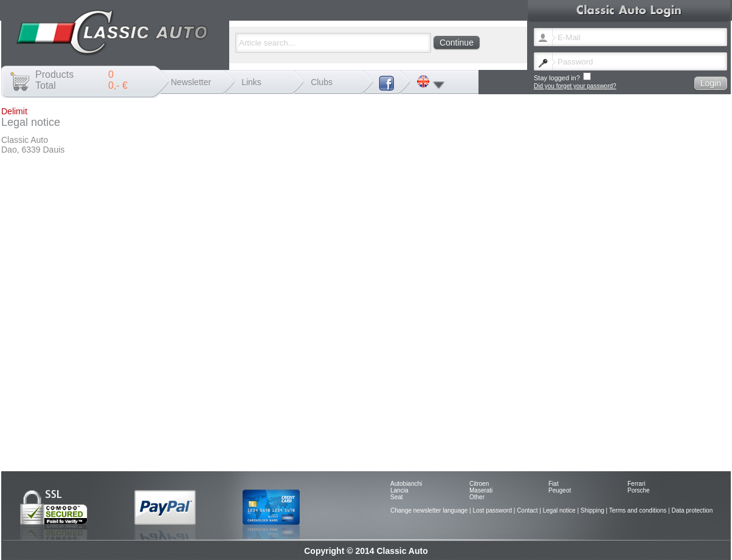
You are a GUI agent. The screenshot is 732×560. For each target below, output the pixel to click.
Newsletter (191, 82)
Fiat (554, 484)
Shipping (592, 510)
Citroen (479, 484)
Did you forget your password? (575, 86)
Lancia (399, 490)
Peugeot (560, 490)
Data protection (692, 510)
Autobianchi (406, 484)
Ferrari (636, 484)
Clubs (322, 82)
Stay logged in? (562, 77)
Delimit (14, 111)
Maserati (481, 490)
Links (251, 82)
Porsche (639, 490)
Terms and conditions (638, 510)
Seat (397, 497)
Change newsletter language (429, 510)
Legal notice (559, 510)
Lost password (492, 510)
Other (477, 497)
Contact (527, 510)
